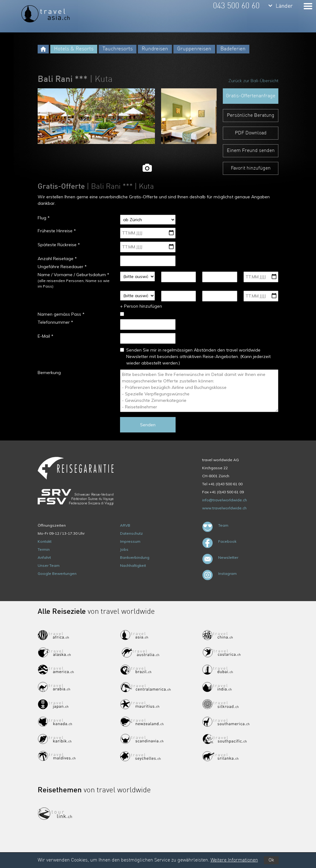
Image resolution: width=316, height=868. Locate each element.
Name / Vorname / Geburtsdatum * (73, 275)
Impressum (130, 541)
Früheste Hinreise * (57, 231)
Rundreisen (155, 49)
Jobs (124, 549)
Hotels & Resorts (74, 49)
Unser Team (49, 565)
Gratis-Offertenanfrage (251, 96)
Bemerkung (49, 373)
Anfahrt (44, 557)
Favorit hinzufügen (251, 168)
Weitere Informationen (234, 860)
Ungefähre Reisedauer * (62, 267)
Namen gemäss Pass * (61, 314)
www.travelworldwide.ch (224, 508)
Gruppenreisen (194, 49)
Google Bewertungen (57, 573)
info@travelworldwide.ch (225, 500)
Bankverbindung (135, 557)
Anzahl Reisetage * (57, 259)
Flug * (44, 218)
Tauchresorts (118, 49)
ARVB (125, 525)
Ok (271, 860)
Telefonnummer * (55, 322)
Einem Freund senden (251, 151)
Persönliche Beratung (251, 116)
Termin (44, 549)
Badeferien (233, 49)
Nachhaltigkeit (133, 565)
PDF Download (251, 133)
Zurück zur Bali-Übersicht (253, 81)
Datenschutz (131, 533)
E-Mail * (46, 336)
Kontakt (45, 541)
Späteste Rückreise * (59, 245)
